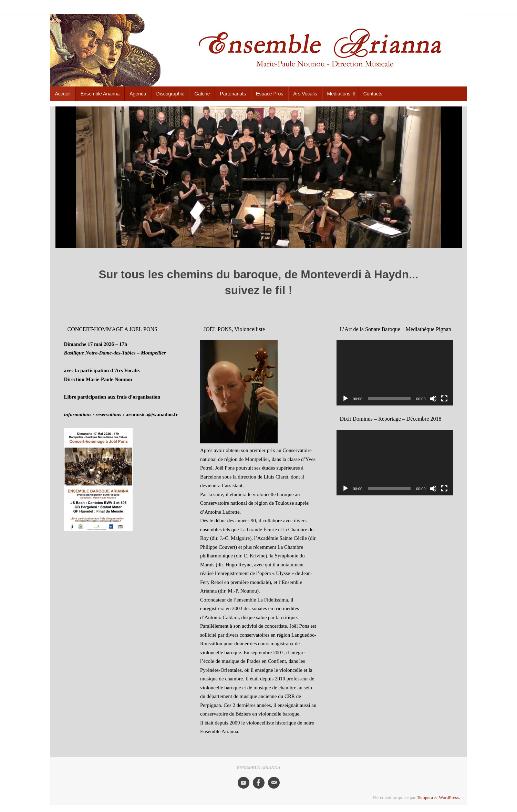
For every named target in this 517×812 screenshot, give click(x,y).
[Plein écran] (444, 399)
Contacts (454, 7)
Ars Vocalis (404, 7)
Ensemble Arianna (249, 7)
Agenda (278, 7)
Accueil (219, 7)
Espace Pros (377, 7)
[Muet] (433, 399)
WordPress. (449, 797)
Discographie (302, 7)
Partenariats (350, 7)
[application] (395, 373)
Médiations (430, 7)
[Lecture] (345, 399)
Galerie (327, 7)
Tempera (425, 797)
